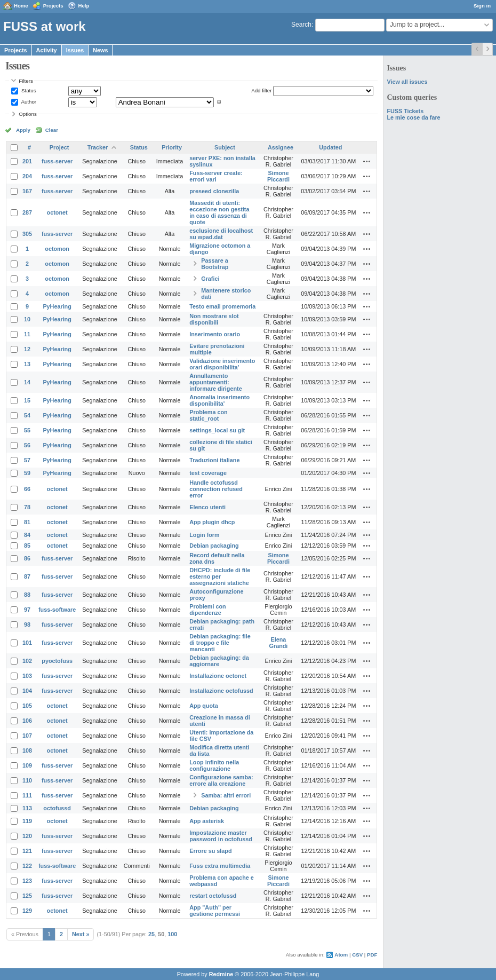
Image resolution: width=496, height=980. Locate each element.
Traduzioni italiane (214, 460)
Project (59, 147)
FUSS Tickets (405, 111)
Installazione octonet (218, 676)
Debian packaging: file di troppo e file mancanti (220, 643)
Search (301, 25)
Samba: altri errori (226, 795)
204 (27, 176)
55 (27, 430)
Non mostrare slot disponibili (214, 319)
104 (27, 691)
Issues (75, 50)
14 (27, 382)
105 (27, 706)
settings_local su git (217, 430)
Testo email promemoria (222, 306)
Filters (26, 81)
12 (27, 349)
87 (27, 576)
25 (151, 934)
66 (27, 489)
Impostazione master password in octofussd (221, 836)
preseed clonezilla (214, 191)
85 (27, 546)
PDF (372, 955)
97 (27, 610)
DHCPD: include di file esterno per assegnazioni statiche (220, 576)
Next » (81, 934)
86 (27, 558)
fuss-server (57, 161)
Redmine (221, 974)
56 (27, 445)
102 (27, 661)
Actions (367, 161)
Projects (53, 6)
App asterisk (207, 821)
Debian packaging (214, 546)
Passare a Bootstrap (215, 264)
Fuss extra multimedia (220, 866)
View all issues (407, 82)
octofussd (57, 808)
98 (27, 625)
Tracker (98, 147)
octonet (57, 212)
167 (27, 191)
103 (27, 676)
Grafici (210, 279)
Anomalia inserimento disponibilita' (219, 400)
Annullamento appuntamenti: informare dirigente (215, 382)
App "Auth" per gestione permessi (215, 911)
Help (84, 6)
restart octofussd (213, 896)
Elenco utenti (207, 507)
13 (27, 364)
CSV (357, 955)
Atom (341, 955)
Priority (172, 147)
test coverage (208, 473)
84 (27, 535)
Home (21, 6)
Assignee (281, 147)
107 (27, 736)
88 (27, 595)
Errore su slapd (210, 851)
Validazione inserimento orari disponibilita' (222, 364)
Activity (47, 50)
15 (27, 400)
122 (27, 866)
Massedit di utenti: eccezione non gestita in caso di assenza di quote (219, 212)
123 (27, 881)
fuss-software (57, 610)
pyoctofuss (57, 661)
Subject (225, 147)
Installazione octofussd (221, 691)
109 (27, 765)
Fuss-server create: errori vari (216, 176)
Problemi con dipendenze (207, 610)
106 (27, 721)
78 (27, 507)
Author (28, 102)
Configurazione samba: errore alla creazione (221, 780)
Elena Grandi (279, 643)
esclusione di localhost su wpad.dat (221, 234)
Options (28, 114)
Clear (52, 130)
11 (27, 334)
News (100, 50)
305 (27, 234)
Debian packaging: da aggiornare (219, 661)
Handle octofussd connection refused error (216, 489)
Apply (23, 130)
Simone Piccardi (278, 176)
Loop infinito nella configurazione (214, 765)
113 (27, 808)
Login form (204, 535)
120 (27, 836)
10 (27, 319)
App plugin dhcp (212, 522)
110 (27, 780)
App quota (203, 706)
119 (27, 821)
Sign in (482, 6)
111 (27, 795)
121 (27, 851)
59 (27, 473)
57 (27, 460)
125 (27, 896)
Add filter (261, 90)
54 (27, 415)
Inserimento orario (215, 334)
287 (27, 212)
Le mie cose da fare (413, 117)
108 (27, 750)
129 (27, 911)
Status (28, 90)
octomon (57, 249)
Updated (330, 147)
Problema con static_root (208, 415)
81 (27, 522)
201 (27, 161)
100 (172, 934)
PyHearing (57, 306)
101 (27, 643)
